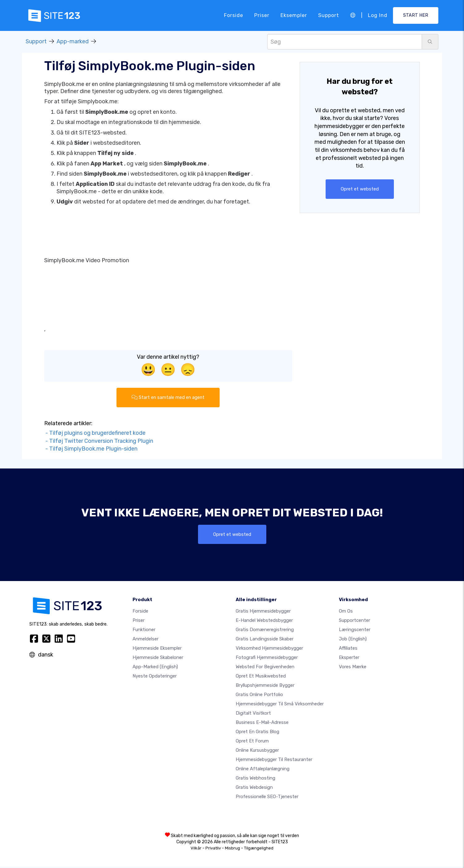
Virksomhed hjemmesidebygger (269, 649)
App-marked (73, 41)
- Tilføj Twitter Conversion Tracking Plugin (99, 442)
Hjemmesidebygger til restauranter (274, 761)
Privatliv (213, 849)
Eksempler (294, 15)
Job (353, 640)
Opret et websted (360, 189)
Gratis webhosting (255, 779)
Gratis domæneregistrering (265, 631)
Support (329, 15)
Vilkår (196, 849)
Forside (234, 15)
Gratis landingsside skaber (265, 640)
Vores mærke (353, 668)
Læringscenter (355, 631)
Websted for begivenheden (265, 668)
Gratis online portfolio (259, 696)
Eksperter (349, 659)
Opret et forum (252, 742)
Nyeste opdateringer (155, 677)
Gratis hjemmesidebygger (263, 612)
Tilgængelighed (259, 849)
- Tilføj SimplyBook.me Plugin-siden (91, 449)
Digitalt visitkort (253, 714)
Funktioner (144, 631)
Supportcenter (354, 622)
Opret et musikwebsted (261, 677)
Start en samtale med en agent (168, 398)
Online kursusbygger (257, 751)
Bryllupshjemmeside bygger (265, 686)
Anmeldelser (146, 640)
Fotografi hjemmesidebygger (267, 659)
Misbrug (232, 849)
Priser (262, 15)
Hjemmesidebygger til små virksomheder (280, 705)
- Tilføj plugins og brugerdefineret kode (95, 434)
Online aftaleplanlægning (263, 770)
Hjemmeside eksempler (157, 649)
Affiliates (348, 649)
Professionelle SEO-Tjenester (267, 798)
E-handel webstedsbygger (264, 622)
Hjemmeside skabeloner (158, 659)
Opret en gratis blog (257, 733)
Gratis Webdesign (254, 789)
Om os (346, 612)
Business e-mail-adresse (262, 724)
